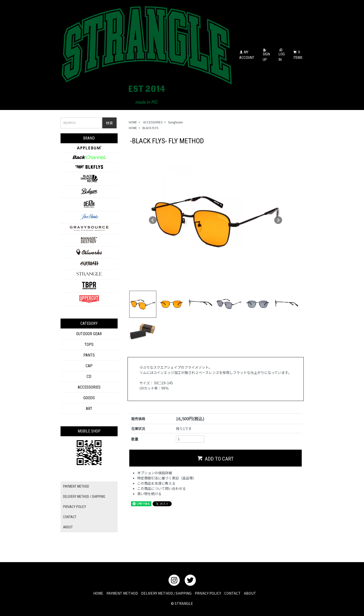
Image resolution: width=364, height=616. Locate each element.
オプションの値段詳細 (155, 490)
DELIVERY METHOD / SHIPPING (84, 497)
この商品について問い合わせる (162, 506)
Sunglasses (175, 122)
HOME (133, 122)
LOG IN (282, 55)
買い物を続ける (149, 511)
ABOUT (68, 527)
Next (278, 220)
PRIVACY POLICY (75, 507)
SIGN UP (266, 55)
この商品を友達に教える (156, 500)
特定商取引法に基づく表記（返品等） (167, 495)
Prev (153, 220)
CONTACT (70, 517)
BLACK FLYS (150, 128)
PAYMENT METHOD (76, 486)
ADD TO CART (216, 475)
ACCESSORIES (152, 122)
